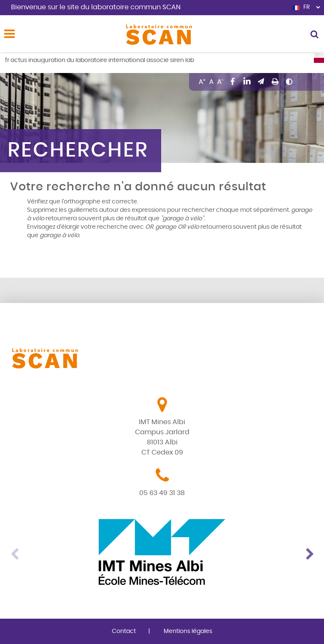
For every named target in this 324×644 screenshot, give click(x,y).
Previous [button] (14, 552)
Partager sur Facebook (233, 81)
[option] (162, 552)
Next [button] (310, 552)
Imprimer (275, 81)
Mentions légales (188, 631)
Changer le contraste (289, 81)
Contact (124, 631)
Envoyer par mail (261, 81)
